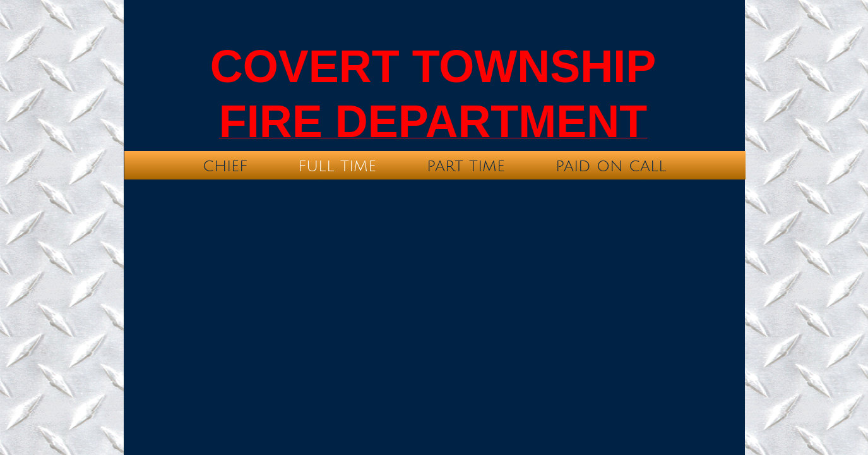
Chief (225, 166)
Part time (466, 166)
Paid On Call (611, 166)
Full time (337, 166)
